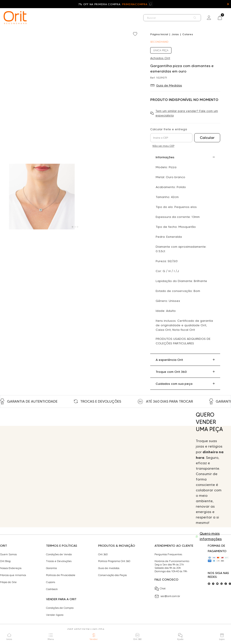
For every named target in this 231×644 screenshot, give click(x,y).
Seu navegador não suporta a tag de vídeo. (95, 477)
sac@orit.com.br (167, 596)
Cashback (52, 589)
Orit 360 (103, 554)
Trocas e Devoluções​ (59, 561)
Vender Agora (55, 615)
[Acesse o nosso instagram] (209, 584)
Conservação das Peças (112, 575)
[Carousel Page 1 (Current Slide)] (73, 227)
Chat (160, 589)
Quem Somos (8, 554)
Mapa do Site (8, 582)
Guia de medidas (109, 568)
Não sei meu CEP (163, 146)
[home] (15, 18)
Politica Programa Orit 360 (114, 561)
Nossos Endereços (11, 568)
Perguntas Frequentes (168, 554)
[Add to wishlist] (136, 34)
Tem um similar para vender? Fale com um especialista (187, 113)
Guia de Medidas (169, 85)
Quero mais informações (211, 536)
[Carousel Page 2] (75, 227)
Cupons (51, 582)
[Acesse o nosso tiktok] (226, 584)
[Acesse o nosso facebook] (213, 584)
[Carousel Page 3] (77, 227)
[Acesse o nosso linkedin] (222, 584)
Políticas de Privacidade (61, 575)
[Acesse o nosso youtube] (217, 584)
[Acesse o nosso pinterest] (230, 584)
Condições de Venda (59, 554)
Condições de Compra (60, 608)
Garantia (51, 568)
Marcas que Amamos (13, 575)
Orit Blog (5, 561)
